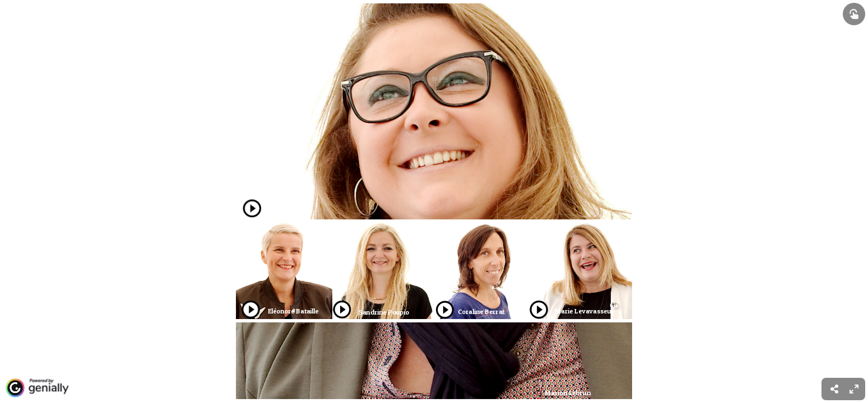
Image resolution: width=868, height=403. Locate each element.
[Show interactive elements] (854, 14)
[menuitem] (854, 389)
